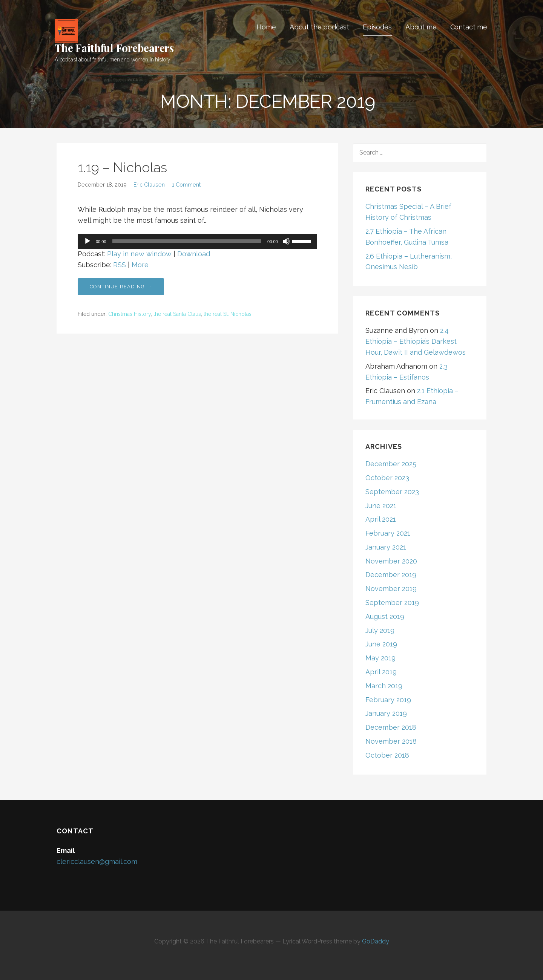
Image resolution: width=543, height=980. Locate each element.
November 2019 (391, 589)
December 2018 (391, 727)
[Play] (87, 241)
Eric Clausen (149, 185)
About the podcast (319, 27)
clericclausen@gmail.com (97, 861)
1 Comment (186, 185)
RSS (120, 265)
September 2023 (392, 492)
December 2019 (391, 575)
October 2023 (387, 478)
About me (421, 27)
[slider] (187, 241)
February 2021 (388, 533)
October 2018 (387, 755)
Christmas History (130, 314)
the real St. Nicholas (228, 314)
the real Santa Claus (177, 314)
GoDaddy (376, 941)
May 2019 (380, 658)
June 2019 (381, 644)
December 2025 (391, 464)
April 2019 (381, 672)
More (140, 265)
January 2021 (386, 547)
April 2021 (381, 519)
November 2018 (391, 741)
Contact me (469, 27)
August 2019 (385, 616)
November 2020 (391, 561)
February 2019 (388, 700)
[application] (197, 241)
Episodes (377, 27)
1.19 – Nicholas (122, 167)
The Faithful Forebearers (114, 48)
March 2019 (384, 686)
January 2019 (386, 713)
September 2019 (392, 603)
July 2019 (380, 630)
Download (194, 254)
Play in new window (139, 254)
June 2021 (381, 506)
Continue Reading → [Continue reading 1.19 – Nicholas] (121, 287)
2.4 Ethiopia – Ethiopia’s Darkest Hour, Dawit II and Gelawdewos (416, 341)
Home (266, 27)
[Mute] (286, 241)
